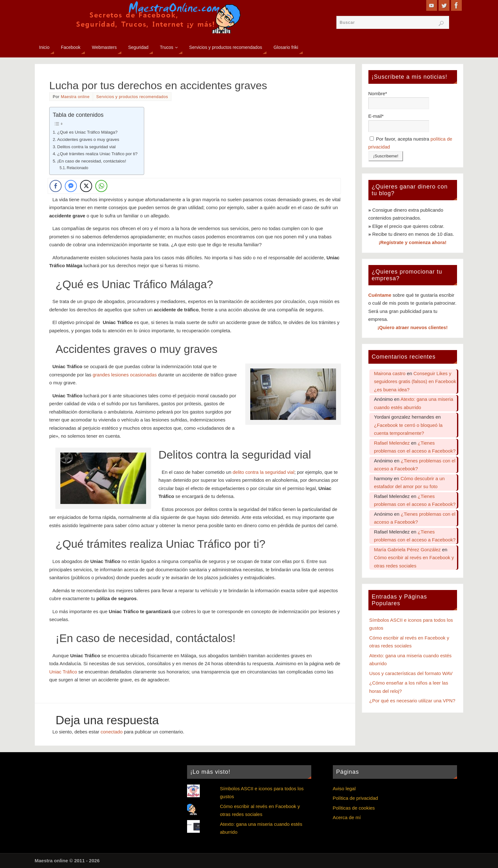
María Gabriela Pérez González (407, 550)
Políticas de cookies (354, 808)
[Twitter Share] (86, 186)
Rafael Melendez (392, 443)
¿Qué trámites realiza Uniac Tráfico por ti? (97, 154)
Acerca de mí (347, 817)
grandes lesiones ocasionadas (125, 375)
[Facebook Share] (56, 186)
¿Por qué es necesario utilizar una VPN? (412, 701)
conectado (112, 732)
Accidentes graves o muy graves (88, 139)
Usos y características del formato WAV (411, 673)
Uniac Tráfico (63, 672)
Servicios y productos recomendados (132, 97)
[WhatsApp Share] (101, 186)
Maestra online (75, 97)
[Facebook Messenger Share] (71, 186)
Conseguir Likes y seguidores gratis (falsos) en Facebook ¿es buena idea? (415, 381)
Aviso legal (344, 788)
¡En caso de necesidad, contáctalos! (92, 161)
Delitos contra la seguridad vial (86, 147)
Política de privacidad (356, 798)
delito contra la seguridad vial (263, 472)
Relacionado (77, 168)
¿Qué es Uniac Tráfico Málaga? (87, 132)
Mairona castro (390, 373)
